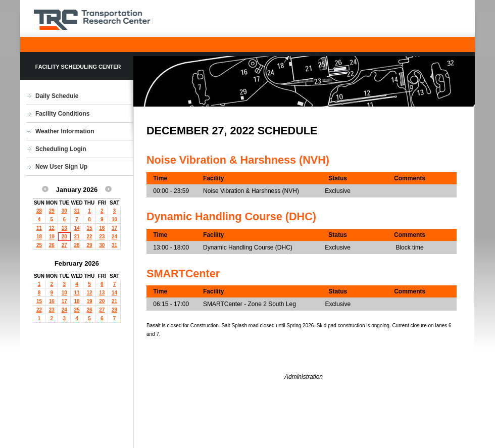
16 (102, 228)
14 (77, 228)
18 (39, 237)
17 (114, 228)
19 (52, 237)
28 (39, 211)
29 (52, 211)
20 (64, 237)
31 (77, 211)
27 (64, 245)
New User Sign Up (61, 167)
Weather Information (65, 131)
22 (89, 237)
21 (77, 237)
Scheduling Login (61, 149)
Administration (304, 377)
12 (52, 228)
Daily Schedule (57, 96)
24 (114, 237)
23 (102, 237)
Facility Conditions (62, 114)
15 (89, 228)
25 (39, 245)
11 (39, 228)
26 (52, 245)
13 (64, 228)
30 (64, 211)
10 (114, 219)
